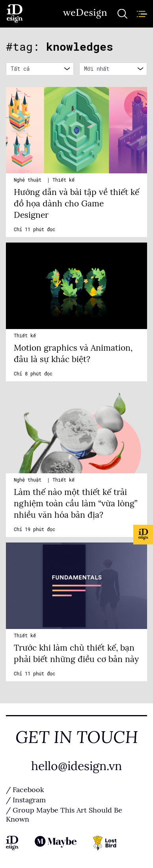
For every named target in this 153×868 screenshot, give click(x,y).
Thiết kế (63, 180)
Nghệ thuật (29, 180)
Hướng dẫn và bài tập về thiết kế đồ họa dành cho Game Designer (76, 204)
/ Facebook (25, 790)
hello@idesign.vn (76, 766)
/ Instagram (26, 800)
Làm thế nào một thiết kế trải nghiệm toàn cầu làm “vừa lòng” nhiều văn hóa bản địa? (76, 504)
